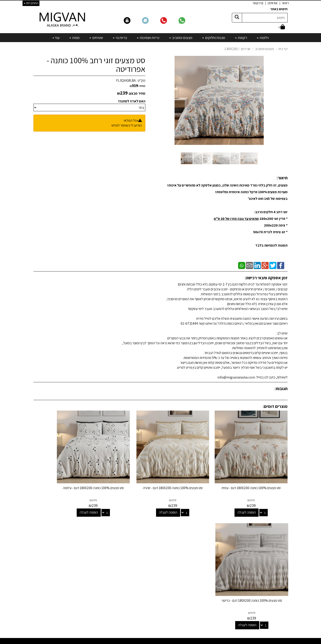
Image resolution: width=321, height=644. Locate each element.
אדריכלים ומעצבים (100, 624)
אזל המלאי (131, 120)
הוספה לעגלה (254, 498)
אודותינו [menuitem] (273, 3)
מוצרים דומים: (275, 406)
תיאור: (282, 178)
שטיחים (196, 570)
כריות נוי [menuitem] (120, 38)
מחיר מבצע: (137, 93)
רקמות (196, 540)
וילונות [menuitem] (263, 38)
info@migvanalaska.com (86, 552)
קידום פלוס (155, 641)
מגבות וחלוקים (191, 546)
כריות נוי (196, 564)
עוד (56, 38)
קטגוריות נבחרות (186, 525)
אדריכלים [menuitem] (281, 542)
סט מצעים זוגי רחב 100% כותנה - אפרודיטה (96, 65)
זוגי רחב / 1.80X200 (238, 49)
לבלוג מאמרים (104, 612)
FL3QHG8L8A (126, 80)
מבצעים (195, 588)
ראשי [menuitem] (285, 3)
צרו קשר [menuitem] (258, 3)
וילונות (197, 534)
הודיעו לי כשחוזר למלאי (127, 125)
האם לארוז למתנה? (132, 101)
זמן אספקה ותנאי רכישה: (266, 278)
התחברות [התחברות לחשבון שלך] (31, 3)
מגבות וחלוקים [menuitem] (214, 38)
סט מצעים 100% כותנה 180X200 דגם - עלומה (128, 476)
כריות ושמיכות (192, 558)
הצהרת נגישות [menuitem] (278, 552)
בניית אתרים (143, 641)
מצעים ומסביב (264, 49)
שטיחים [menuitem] (96, 38)
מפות (197, 576)
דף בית (283, 49)
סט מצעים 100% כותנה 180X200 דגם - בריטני (63, 476)
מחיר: (138, 86)
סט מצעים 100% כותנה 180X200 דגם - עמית (258, 476)
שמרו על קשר (102, 525)
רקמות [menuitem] (241, 38)
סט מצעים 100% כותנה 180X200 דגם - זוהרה (193, 476)
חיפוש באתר (279, 9)
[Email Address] (197, 596)
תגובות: (281, 389)
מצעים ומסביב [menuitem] (181, 38)
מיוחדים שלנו (192, 582)
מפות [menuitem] (74, 38)
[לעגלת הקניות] (282, 27)
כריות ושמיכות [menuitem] (148, 38)
